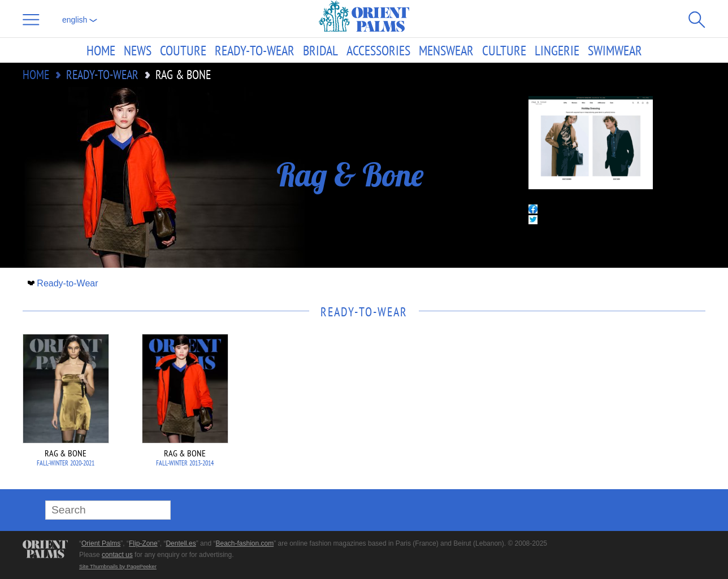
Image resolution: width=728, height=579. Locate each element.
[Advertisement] (626, 410)
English (80, 20)
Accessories (378, 50)
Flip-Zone (143, 543)
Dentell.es (181, 543)
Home (101, 50)
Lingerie (557, 50)
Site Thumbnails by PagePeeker (118, 566)
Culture (504, 50)
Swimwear (615, 50)
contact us (117, 555)
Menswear (446, 50)
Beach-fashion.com (244, 543)
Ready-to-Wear (255, 50)
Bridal (320, 50)
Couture (183, 50)
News (138, 50)
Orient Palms (101, 543)
